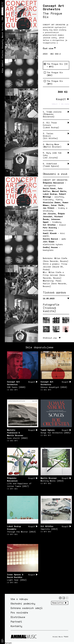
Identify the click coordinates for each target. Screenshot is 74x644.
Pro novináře (19, 613)
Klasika (2, 54)
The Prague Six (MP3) (53, 82)
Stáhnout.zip (50, 338)
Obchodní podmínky (23, 604)
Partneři (16, 622)
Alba (2, 70)
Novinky (2, 27)
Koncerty (2, 44)
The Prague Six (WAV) (53, 74)
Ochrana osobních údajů (26, 608)
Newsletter (58, 603)
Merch (2, 35)
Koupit (61, 99)
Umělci (2, 63)
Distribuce (18, 617)
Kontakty (16, 626)
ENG (2, 19)
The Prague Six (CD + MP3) (56, 65)
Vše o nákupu (19, 599)
